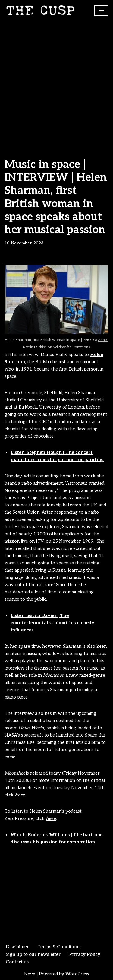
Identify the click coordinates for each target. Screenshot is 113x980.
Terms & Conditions (59, 947)
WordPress (77, 974)
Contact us (17, 962)
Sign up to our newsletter (33, 954)
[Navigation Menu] (101, 11)
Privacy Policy (85, 954)
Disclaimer (17, 947)
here (19, 795)
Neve (30, 974)
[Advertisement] (56, 80)
